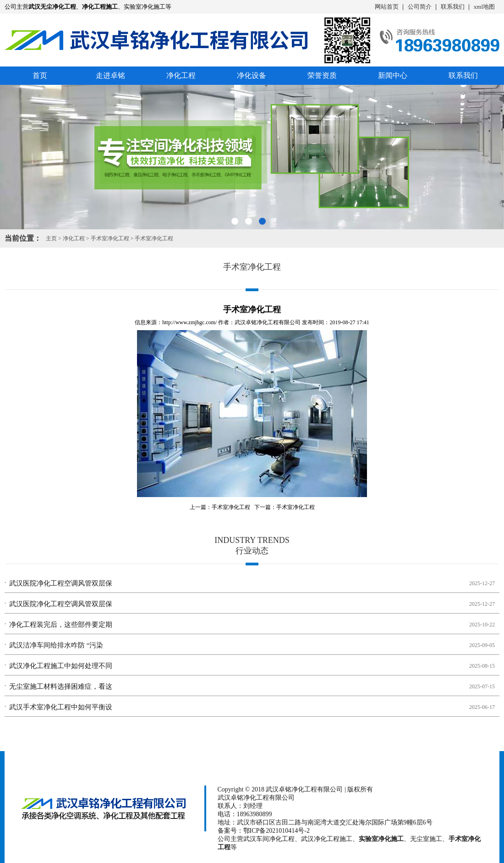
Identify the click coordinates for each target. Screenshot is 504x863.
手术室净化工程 (110, 238)
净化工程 (181, 75)
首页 (40, 75)
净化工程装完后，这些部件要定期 (61, 625)
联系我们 (453, 7)
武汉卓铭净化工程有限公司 (268, 322)
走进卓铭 (110, 75)
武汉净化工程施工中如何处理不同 (61, 666)
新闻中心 (393, 75)
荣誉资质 (322, 75)
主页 (51, 238)
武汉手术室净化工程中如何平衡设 (61, 707)
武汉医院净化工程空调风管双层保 (61, 583)
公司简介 (420, 7)
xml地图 (484, 7)
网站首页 (387, 7)
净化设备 (252, 75)
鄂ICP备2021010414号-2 (277, 831)
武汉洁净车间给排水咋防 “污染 (56, 645)
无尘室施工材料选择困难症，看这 (61, 686)
